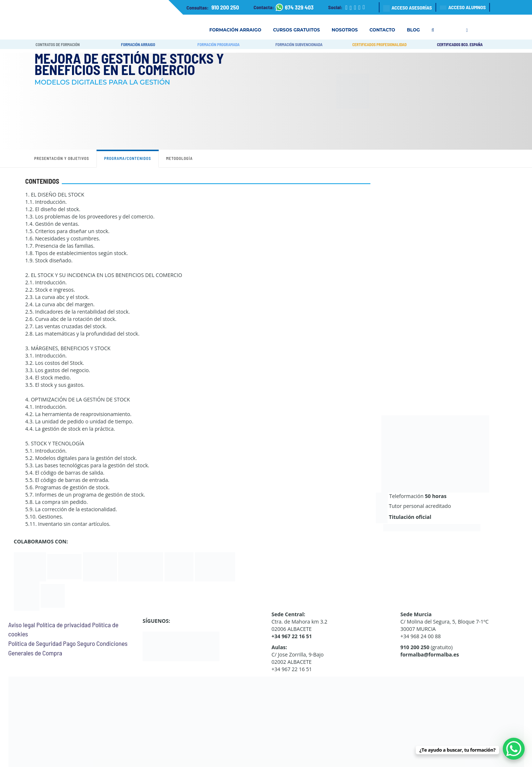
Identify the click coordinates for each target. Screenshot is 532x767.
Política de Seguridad (35, 643)
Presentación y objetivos (62, 158)
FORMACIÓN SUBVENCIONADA (299, 44)
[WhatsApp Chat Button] (514, 749)
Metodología (179, 158)
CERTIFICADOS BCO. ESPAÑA (460, 44)
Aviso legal (22, 625)
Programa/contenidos (128, 158)
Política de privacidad (63, 625)
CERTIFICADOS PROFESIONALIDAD (379, 44)
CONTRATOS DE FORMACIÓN (58, 44)
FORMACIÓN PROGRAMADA (218, 44)
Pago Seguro (79, 643)
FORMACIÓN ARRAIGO (138, 44)
